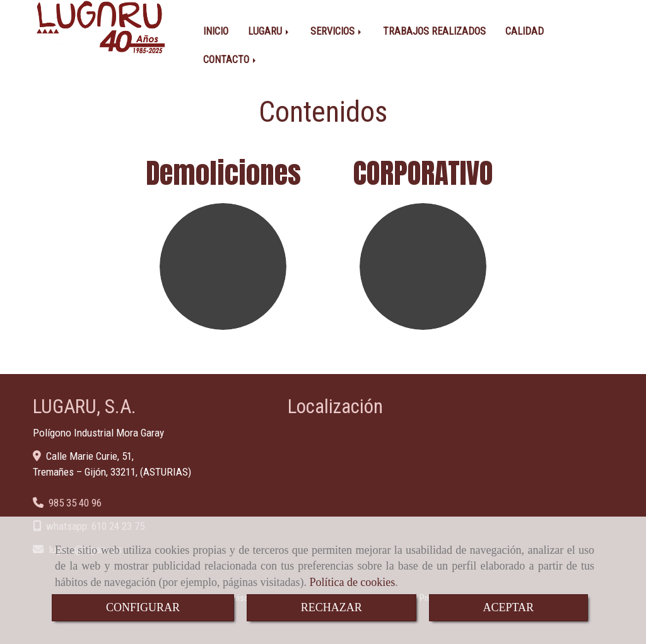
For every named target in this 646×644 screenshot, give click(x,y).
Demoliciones (223, 173)
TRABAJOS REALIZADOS (434, 31)
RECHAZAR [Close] (332, 607)
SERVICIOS (337, 31)
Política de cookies (352, 582)
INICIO (216, 31)
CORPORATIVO (423, 173)
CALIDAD (525, 31)
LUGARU (269, 31)
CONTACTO (231, 60)
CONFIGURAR (143, 607)
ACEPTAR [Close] (509, 607)
